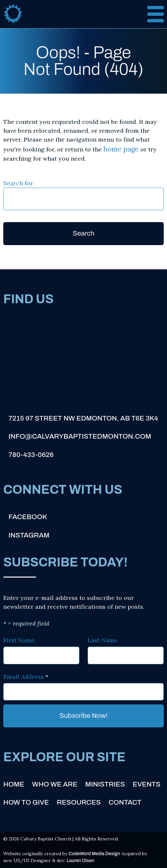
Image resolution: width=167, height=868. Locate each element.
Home (14, 784)
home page (121, 149)
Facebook (28, 517)
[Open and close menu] (151, 14)
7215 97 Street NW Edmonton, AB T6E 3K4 (83, 418)
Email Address (26, 677)
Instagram (29, 535)
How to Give (26, 802)
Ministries (105, 784)
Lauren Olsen (80, 861)
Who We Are (55, 784)
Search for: (19, 183)
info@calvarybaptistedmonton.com (80, 436)
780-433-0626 (31, 455)
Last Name (103, 640)
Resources (79, 802)
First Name (19, 640)
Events (147, 784)
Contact (125, 802)
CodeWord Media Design (94, 854)
